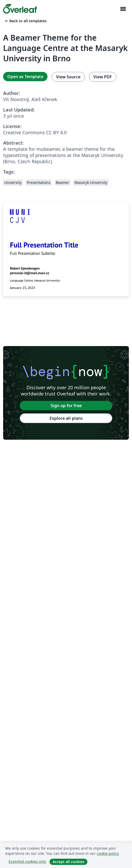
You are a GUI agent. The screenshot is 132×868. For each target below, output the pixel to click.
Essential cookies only (27, 861)
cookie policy (108, 853)
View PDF (103, 77)
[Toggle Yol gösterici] (123, 9)
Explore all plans (66, 418)
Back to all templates (25, 21)
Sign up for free (66, 406)
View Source (68, 77)
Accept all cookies (68, 862)
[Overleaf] (20, 9)
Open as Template (25, 77)
